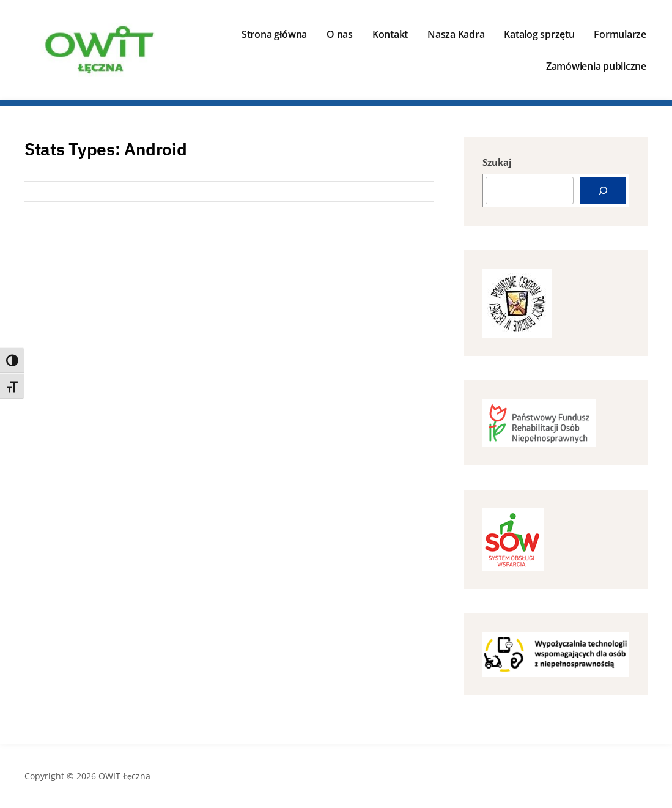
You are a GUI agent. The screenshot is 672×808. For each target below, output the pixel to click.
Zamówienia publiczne (596, 66)
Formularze (620, 34)
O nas (340, 34)
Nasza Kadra (456, 34)
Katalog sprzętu (539, 34)
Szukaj (497, 162)
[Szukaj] (603, 191)
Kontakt (390, 34)
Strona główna (274, 34)
